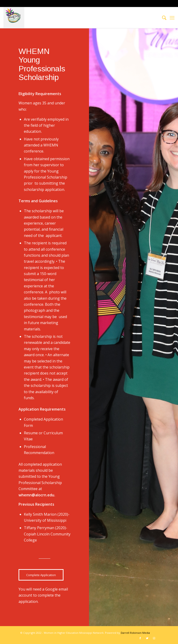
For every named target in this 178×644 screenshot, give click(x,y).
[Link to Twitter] (147, 638)
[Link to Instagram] (154, 638)
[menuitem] (162, 18)
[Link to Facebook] (140, 638)
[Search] (162, 18)
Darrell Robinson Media (135, 633)
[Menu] (172, 18)
